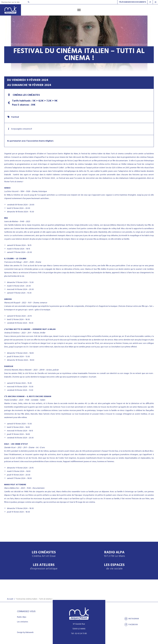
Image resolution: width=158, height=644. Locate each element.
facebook (131, 625)
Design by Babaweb (25, 633)
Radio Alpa (114, 554)
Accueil (10, 599)
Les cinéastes (23, 622)
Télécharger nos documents (132, 2)
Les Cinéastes (44, 554)
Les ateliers (44, 567)
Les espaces (114, 567)
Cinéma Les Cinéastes (23, 95)
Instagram (132, 619)
